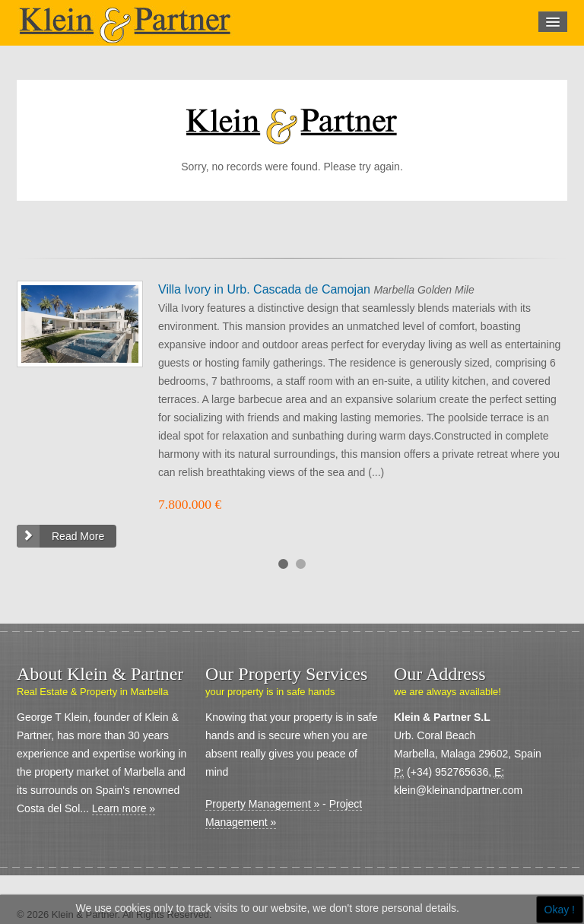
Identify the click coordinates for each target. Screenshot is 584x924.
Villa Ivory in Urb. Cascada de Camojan (266, 289)
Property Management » (262, 804)
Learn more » (124, 808)
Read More (78, 536)
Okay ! (560, 910)
